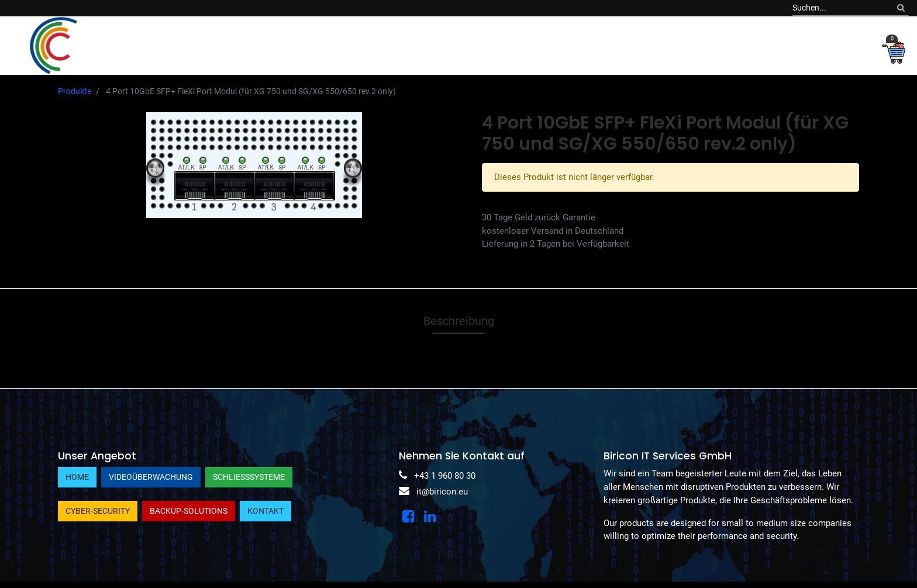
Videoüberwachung (151, 477)
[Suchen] (901, 8)
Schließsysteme (249, 477)
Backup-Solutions (189, 511)
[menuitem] (144, 45)
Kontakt (266, 511)
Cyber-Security (98, 511)
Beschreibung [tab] (459, 321)
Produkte (75, 91)
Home (77, 477)
